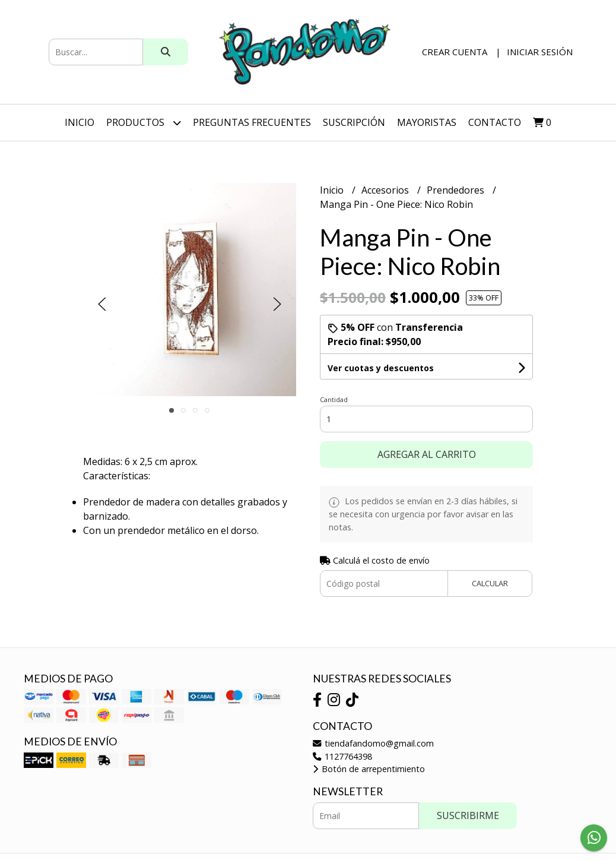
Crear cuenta (455, 52)
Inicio (80, 122)
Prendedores (457, 190)
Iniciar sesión (540, 52)
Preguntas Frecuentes (252, 122)
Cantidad (334, 399)
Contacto (495, 122)
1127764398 (342, 756)
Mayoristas (427, 122)
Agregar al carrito (427, 454)
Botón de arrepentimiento (369, 769)
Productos (144, 123)
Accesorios (386, 190)
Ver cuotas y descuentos (381, 368)
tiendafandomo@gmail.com (373, 743)
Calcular (490, 583)
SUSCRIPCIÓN (354, 122)
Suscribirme (468, 815)
